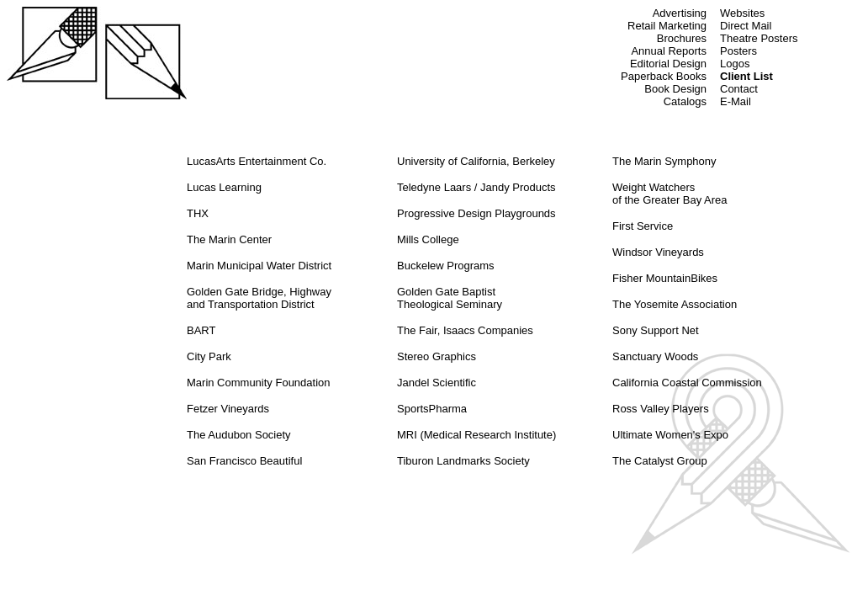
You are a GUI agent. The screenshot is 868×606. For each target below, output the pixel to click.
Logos (735, 64)
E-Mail (736, 101)
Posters (738, 51)
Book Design (675, 89)
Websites (742, 13)
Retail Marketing (667, 26)
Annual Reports (669, 51)
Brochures (682, 38)
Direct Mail (746, 26)
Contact (739, 89)
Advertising (680, 13)
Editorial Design (668, 64)
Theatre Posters (759, 38)
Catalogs (685, 101)
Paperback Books (664, 76)
